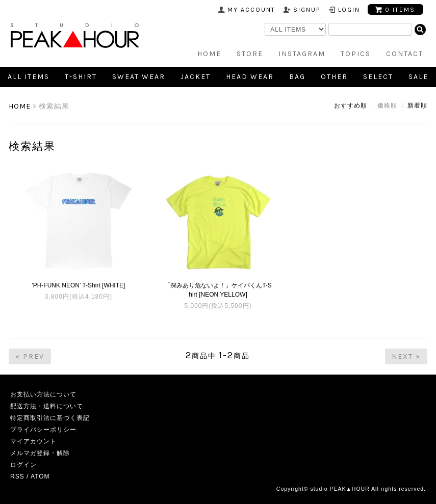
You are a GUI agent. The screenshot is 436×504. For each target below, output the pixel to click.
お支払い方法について (43, 394)
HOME (209, 54)
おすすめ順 (351, 105)
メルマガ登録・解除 (40, 453)
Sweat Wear (139, 77)
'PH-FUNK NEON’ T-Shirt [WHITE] (78, 285)
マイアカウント (33, 441)
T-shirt (81, 77)
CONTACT (405, 54)
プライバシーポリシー (43, 430)
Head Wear (250, 77)
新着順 (417, 105)
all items (29, 77)
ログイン (23, 465)
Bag (297, 77)
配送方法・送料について (47, 406)
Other (334, 77)
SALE (418, 77)
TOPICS (356, 54)
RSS (17, 476)
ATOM (40, 476)
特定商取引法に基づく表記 (50, 418)
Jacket (196, 77)
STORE (250, 54)
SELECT (378, 77)
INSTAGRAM (302, 54)
